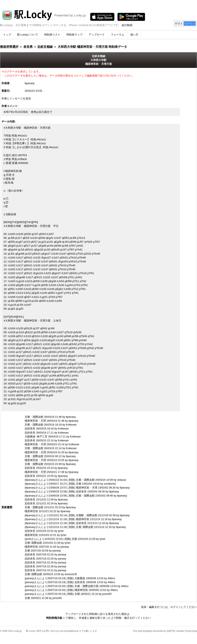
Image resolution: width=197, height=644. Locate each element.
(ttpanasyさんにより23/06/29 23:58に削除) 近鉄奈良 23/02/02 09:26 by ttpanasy (72, 491)
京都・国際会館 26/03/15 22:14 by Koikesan (51, 448)
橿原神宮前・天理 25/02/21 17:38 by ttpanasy (52, 472)
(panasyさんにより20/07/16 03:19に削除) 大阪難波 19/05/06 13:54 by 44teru (70, 578)
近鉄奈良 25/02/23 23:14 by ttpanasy (46, 468)
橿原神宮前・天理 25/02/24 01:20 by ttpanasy (52, 452)
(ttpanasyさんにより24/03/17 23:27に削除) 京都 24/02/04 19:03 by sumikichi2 (70, 484)
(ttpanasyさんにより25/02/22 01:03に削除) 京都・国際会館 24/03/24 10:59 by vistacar (75, 480)
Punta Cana (191, 631)
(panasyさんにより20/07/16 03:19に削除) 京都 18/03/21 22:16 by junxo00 (68, 594)
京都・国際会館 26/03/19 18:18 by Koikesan (51, 425)
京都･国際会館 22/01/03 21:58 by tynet (47, 543)
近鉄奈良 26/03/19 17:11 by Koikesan (47, 433)
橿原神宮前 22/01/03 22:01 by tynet (45, 535)
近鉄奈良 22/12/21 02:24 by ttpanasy (46, 503)
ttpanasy (30, 83)
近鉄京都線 (45, 47)
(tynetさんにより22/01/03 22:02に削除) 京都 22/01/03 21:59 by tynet (65, 539)
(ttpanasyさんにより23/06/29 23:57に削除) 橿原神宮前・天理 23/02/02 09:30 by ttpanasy (77, 488)
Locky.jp (18, 631)
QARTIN (171, 631)
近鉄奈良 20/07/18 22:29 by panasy (45, 559)
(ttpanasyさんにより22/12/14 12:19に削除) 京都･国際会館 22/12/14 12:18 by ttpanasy (75, 527)
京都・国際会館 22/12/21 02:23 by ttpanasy (50, 507)
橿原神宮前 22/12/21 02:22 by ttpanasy (48, 511)
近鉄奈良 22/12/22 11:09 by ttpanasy (46, 499)
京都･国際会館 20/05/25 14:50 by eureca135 (51, 574)
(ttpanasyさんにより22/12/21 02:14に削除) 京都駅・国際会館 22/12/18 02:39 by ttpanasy (77, 515)
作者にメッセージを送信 (16, 98)
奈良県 (28, 47)
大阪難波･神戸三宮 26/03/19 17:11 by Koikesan (53, 436)
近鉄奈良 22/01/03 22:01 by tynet (44, 531)
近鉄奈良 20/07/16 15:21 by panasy (45, 570)
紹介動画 (127, 25)
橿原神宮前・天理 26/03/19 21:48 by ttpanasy (52, 421)
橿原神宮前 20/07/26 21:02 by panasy (47, 547)
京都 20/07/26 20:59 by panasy (43, 551)
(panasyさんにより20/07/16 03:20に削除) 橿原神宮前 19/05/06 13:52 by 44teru (71, 590)
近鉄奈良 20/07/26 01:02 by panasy (45, 554)
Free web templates (143, 631)
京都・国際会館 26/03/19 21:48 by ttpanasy (50, 417)
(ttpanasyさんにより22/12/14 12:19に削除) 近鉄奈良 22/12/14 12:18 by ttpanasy (72, 523)
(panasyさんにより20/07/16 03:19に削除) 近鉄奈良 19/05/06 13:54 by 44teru (70, 582)
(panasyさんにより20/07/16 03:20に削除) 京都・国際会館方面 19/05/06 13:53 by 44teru (77, 586)
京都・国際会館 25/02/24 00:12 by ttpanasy (50, 456)
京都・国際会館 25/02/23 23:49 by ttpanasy (50, 464)
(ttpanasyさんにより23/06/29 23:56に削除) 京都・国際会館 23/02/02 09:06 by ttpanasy (76, 496)
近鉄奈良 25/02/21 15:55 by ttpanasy (46, 476)
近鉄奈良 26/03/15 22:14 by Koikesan (47, 440)
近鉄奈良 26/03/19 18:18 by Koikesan (47, 428)
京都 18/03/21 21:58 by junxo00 (43, 598)
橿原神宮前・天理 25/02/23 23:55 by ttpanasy (52, 460)
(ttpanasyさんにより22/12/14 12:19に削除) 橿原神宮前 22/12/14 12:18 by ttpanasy (73, 519)
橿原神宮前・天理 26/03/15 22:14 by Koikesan (52, 444)
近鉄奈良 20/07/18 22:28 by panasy (45, 566)
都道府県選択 (9, 47)
